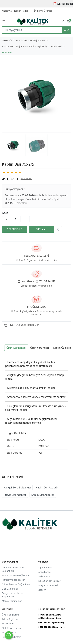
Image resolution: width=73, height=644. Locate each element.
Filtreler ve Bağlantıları (14, 580)
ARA (67, 30)
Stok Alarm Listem (11, 628)
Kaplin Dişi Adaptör (43, 495)
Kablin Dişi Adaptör (47, 487)
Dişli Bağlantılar (10, 589)
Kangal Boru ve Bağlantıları (16, 575)
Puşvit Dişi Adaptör (15, 495)
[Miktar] (16, 219)
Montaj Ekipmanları (12, 601)
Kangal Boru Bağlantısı (17, 487)
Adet (5, 213)
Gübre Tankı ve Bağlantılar (16, 584)
